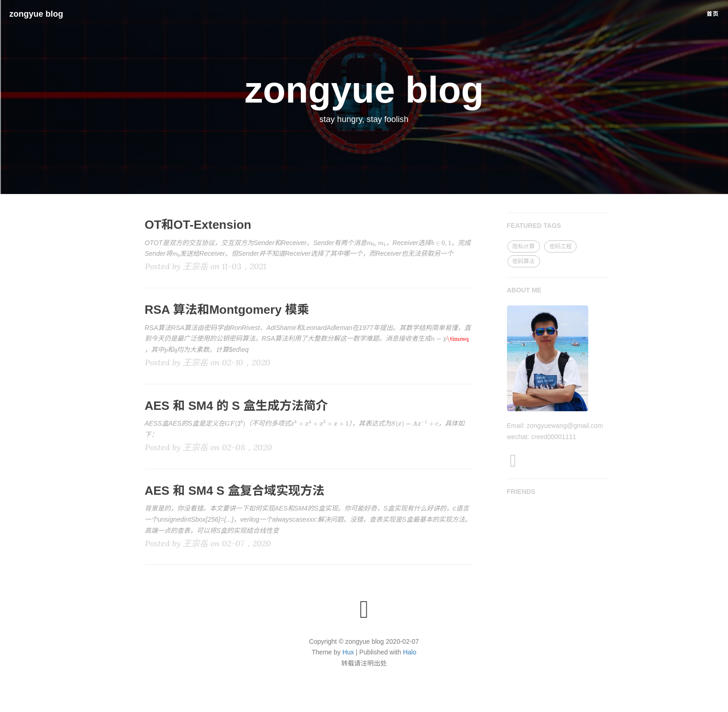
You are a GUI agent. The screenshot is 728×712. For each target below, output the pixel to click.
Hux (348, 652)
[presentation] (377, 244)
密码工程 (560, 246)
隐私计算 (524, 246)
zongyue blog (36, 14)
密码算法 (524, 261)
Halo (410, 652)
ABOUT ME (524, 290)
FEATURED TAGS (534, 226)
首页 (713, 14)
